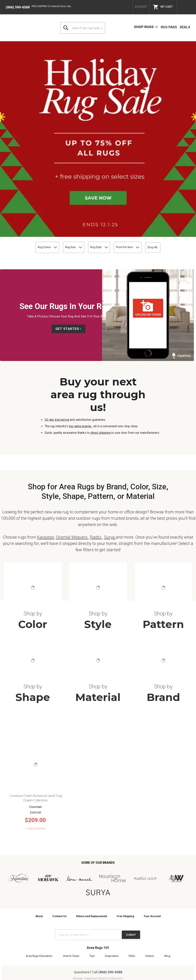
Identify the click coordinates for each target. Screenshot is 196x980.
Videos (150, 865)
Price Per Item (131, 111)
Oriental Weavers (72, 446)
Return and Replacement (92, 825)
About (39, 825)
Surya (110, 446)
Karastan (46, 446)
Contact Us (60, 825)
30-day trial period (57, 284)
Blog (167, 865)
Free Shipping (125, 825)
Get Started (67, 193)
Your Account (152, 825)
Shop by (33, 523)
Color (33, 533)
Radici (96, 446)
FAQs (132, 865)
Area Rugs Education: (39, 865)
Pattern (163, 533)
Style (98, 533)
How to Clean (71, 865)
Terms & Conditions (80, 947)
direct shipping (101, 297)
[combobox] (83, 28)
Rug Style (90, 111)
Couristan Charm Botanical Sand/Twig (36, 705)
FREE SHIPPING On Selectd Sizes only (51, 6)
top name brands (80, 290)
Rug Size (54, 111)
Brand (163, 606)
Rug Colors (18, 111)
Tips (92, 865)
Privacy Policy (105, 947)
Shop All (176, 111)
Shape (33, 606)
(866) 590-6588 (18, 7)
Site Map (122, 947)
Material (98, 606)
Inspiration (112, 865)
